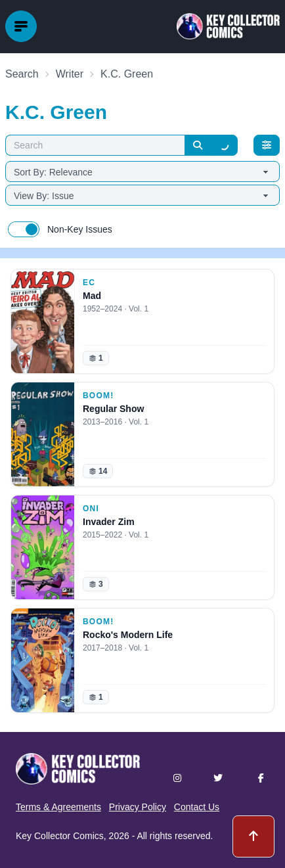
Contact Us (197, 807)
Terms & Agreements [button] (58, 807)
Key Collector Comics (60, 836)
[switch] (24, 229)
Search (22, 74)
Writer (70, 74)
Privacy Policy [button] (138, 807)
